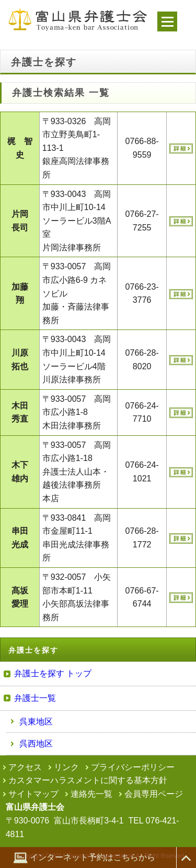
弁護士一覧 (35, 698)
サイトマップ (33, 794)
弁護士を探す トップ (53, 673)
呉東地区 (36, 722)
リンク (66, 767)
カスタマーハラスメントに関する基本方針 (88, 780)
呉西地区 (36, 744)
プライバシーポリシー (133, 767)
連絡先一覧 (91, 794)
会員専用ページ (154, 794)
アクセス (25, 767)
